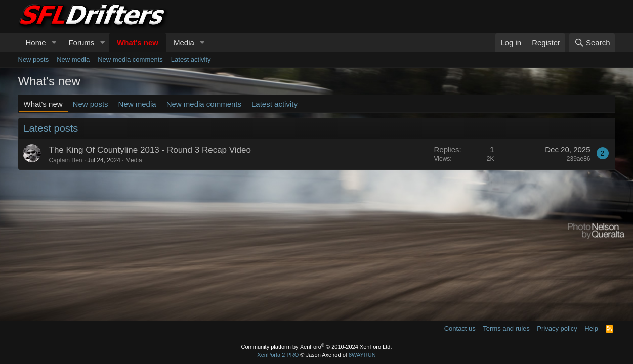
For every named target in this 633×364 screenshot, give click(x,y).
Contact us (460, 328)
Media (184, 43)
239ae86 (579, 159)
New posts (34, 59)
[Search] (592, 43)
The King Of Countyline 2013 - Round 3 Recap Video (150, 150)
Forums (81, 43)
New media (73, 59)
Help (591, 328)
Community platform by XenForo (317, 347)
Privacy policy (557, 328)
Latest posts (51, 128)
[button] (54, 43)
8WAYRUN (362, 355)
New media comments (130, 59)
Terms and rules (506, 328)
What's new (138, 43)
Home (36, 43)
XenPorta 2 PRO (278, 355)
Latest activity (191, 59)
